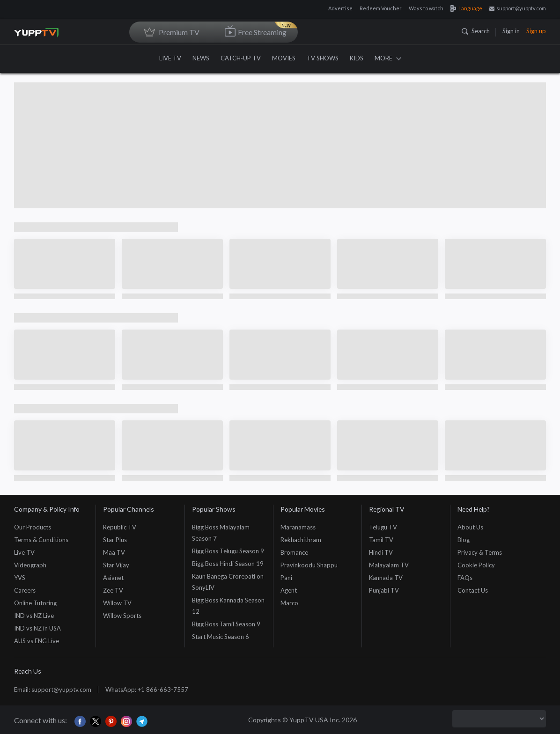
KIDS (357, 58)
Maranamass (298, 527)
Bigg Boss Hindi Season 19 (228, 564)
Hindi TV (381, 552)
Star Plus (115, 540)
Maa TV (114, 552)
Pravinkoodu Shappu (309, 565)
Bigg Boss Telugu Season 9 (228, 551)
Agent (289, 590)
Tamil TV (381, 540)
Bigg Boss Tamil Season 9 (226, 624)
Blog (464, 540)
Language (466, 8)
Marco (289, 603)
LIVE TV (170, 58)
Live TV (24, 552)
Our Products (33, 527)
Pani (286, 578)
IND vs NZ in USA (37, 628)
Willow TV (117, 603)
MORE (388, 58)
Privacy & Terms (480, 552)
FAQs (465, 578)
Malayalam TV (389, 565)
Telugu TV (383, 527)
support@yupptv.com (518, 8)
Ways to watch (426, 8)
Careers (25, 590)
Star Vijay (116, 565)
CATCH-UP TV (241, 58)
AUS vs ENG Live (37, 641)
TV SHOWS (323, 58)
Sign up (536, 31)
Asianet (113, 578)
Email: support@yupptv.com (53, 690)
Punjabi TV (384, 590)
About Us (470, 527)
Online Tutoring (35, 603)
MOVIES (284, 58)
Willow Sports (122, 616)
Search (476, 31)
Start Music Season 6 (221, 637)
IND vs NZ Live (34, 616)
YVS (20, 578)
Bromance (294, 552)
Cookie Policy (476, 565)
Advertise (340, 8)
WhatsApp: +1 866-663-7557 (147, 690)
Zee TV (113, 590)
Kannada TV (386, 578)
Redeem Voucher (381, 8)
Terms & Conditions (41, 540)
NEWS (201, 58)
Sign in (511, 31)
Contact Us (473, 590)
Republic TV (120, 527)
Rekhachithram (301, 540)
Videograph (30, 565)
